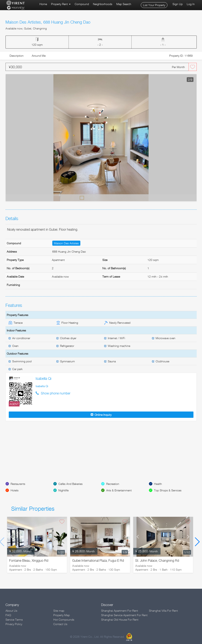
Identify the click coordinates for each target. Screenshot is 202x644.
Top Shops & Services (168, 490)
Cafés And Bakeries (70, 484)
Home (43, 4)
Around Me (39, 56)
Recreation (113, 484)
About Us (11, 611)
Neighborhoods (103, 4)
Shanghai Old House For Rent (120, 620)
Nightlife (63, 490)
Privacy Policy (14, 624)
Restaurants (18, 484)
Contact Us (60, 624)
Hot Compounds (64, 620)
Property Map (62, 615)
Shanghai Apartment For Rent (120, 611)
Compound (82, 4)
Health (158, 484)
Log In (191, 4)
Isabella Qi (43, 378)
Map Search (124, 4)
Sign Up (178, 4)
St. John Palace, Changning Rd (157, 561)
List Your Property (154, 5)
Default (82, 198)
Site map (59, 611)
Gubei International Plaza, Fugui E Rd (98, 561)
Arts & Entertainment (119, 490)
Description (17, 56)
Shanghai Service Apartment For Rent (124, 615)
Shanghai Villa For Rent (163, 611)
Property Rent (61, 4)
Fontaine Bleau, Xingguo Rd (29, 561)
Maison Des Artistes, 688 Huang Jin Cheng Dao (48, 22)
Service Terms (14, 620)
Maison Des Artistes (66, 243)
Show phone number (56, 393)
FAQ (8, 615)
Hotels (15, 490)
